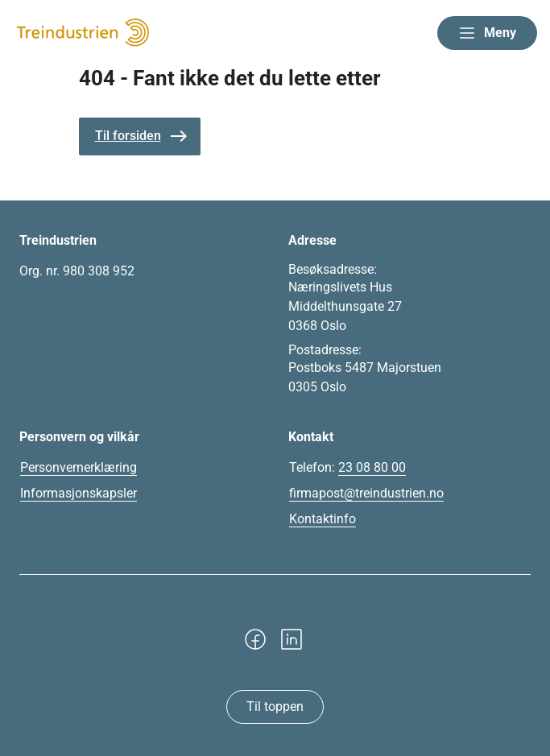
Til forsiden (128, 136)
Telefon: (347, 468)
